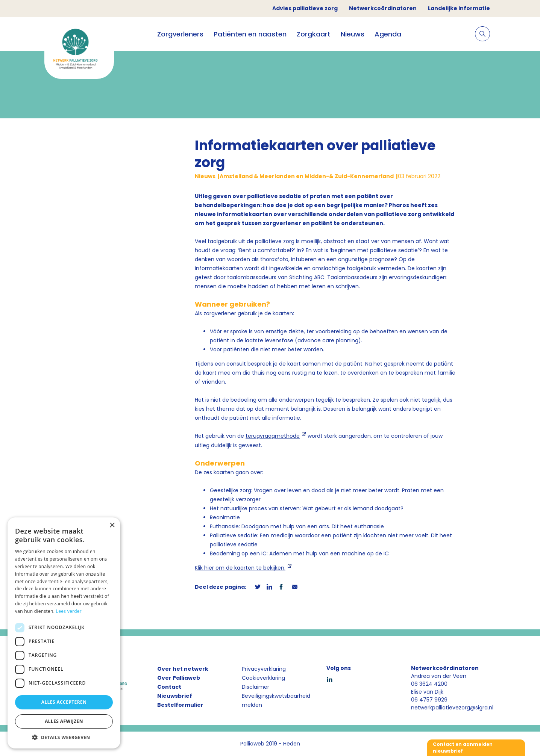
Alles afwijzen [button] (64, 721)
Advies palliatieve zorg (305, 8)
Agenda (388, 34)
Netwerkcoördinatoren (383, 8)
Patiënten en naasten (250, 34)
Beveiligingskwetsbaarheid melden (276, 700)
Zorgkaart (314, 34)
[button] (64, 737)
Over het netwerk (183, 669)
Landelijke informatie (459, 8)
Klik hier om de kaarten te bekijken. (240, 568)
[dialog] (64, 633)
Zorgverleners (180, 34)
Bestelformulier (180, 705)
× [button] (112, 525)
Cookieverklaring (263, 678)
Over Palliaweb (179, 678)
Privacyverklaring (264, 669)
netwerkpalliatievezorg (441, 708)
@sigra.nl (482, 708)
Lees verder (69, 611)
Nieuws (353, 34)
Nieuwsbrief (175, 696)
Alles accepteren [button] (64, 702)
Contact (169, 687)
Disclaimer (256, 687)
